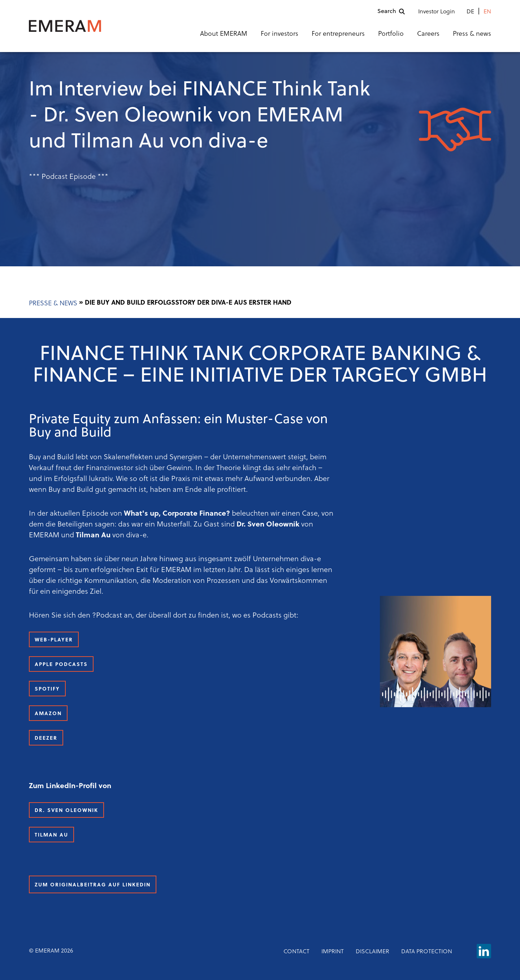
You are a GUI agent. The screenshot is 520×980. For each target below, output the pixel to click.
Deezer (46, 738)
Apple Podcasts (61, 665)
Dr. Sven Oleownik (66, 811)
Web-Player (54, 640)
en (487, 12)
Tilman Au (51, 835)
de (470, 12)
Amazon (48, 714)
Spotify (47, 689)
